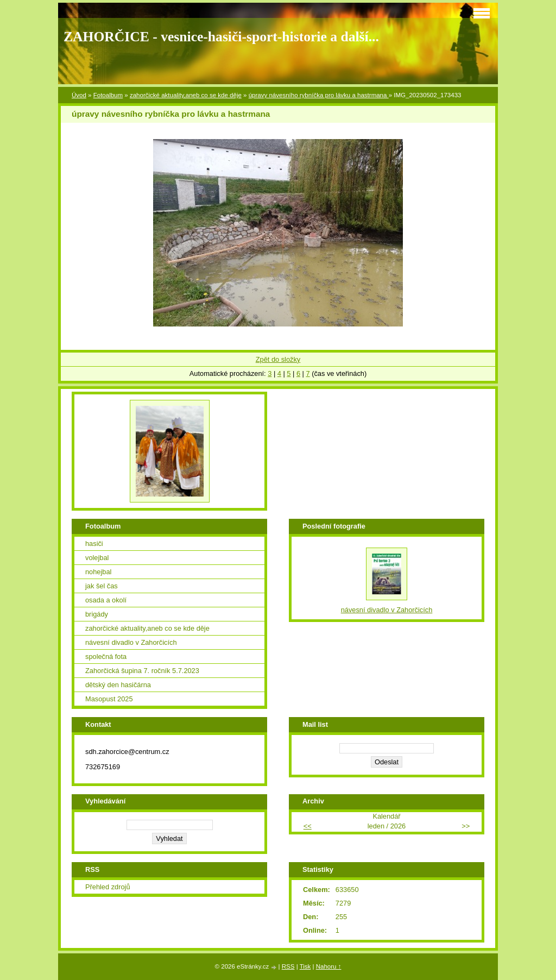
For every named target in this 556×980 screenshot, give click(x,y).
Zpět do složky (278, 359)
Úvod (79, 95)
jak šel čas (102, 586)
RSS (288, 966)
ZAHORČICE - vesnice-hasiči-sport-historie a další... (221, 37)
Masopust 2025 (109, 699)
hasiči (94, 544)
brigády (97, 614)
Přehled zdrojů (108, 887)
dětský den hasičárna (118, 685)
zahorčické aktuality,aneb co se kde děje (186, 95)
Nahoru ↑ (329, 966)
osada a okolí (106, 600)
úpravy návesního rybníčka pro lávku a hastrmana (319, 95)
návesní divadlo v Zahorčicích (131, 642)
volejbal (97, 558)
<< (308, 826)
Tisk (305, 966)
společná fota (106, 657)
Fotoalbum (108, 95)
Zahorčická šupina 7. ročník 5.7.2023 (142, 671)
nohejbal (98, 572)
